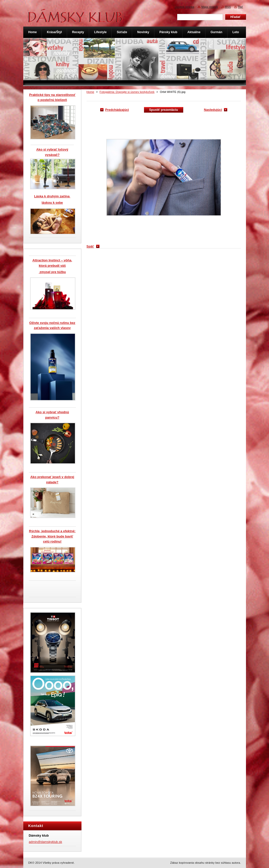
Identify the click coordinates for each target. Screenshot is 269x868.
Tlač (241, 7)
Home (90, 92)
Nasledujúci (213, 110)
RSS (228, 7)
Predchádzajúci (117, 110)
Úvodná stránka (184, 7)
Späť (90, 246)
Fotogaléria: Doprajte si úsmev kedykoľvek (127, 92)
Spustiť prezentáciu (163, 110)
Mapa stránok (210, 7)
